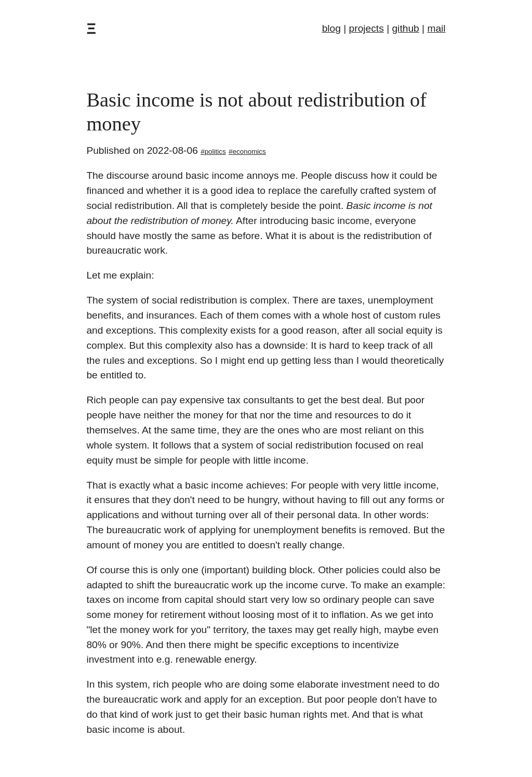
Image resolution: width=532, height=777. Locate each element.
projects (367, 28)
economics (249, 152)
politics (215, 152)
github (405, 28)
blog (331, 28)
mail (436, 28)
